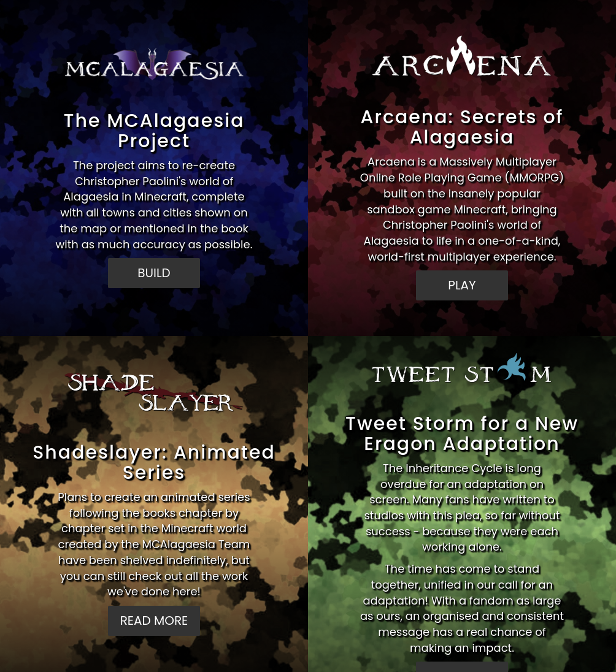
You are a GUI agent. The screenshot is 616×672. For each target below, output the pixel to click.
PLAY (462, 285)
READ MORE (154, 620)
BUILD (154, 273)
